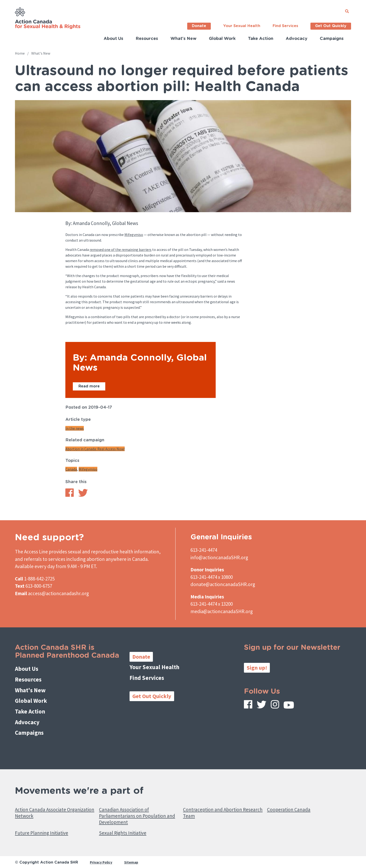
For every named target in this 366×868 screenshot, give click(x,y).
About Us (113, 39)
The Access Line (31, 552)
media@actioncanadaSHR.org (222, 611)
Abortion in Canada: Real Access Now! (95, 449)
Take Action (261, 39)
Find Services (285, 26)
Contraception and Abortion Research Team (216, 805)
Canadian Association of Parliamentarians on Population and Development (136, 809)
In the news (75, 428)
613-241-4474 (204, 550)
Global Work (222, 39)
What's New (183, 39)
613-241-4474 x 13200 (212, 604)
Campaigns (332, 39)
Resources (147, 39)
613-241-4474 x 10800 (212, 577)
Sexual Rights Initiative (126, 828)
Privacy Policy (102, 858)
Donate (199, 26)
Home (20, 53)
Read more (89, 386)
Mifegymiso (134, 235)
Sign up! (257, 668)
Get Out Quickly (331, 26)
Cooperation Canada (291, 802)
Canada (71, 469)
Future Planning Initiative (45, 828)
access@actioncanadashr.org (58, 593)
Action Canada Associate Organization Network (44, 805)
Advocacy (297, 39)
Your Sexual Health (242, 26)
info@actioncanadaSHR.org (219, 557)
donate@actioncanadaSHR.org (223, 584)
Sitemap (132, 858)
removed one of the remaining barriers (121, 250)
